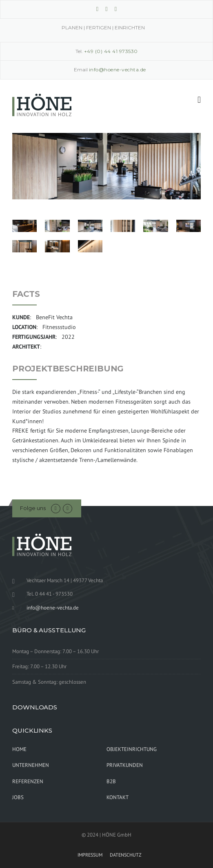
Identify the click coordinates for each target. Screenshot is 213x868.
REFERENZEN (28, 781)
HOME (19, 749)
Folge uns (33, 508)
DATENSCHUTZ (126, 855)
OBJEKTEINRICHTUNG (132, 749)
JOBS (18, 797)
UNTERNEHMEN (31, 765)
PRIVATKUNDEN (125, 765)
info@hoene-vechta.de (53, 608)
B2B (111, 781)
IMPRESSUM (90, 855)
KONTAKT (118, 797)
